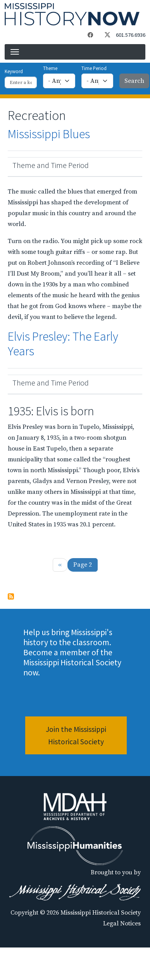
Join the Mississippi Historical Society (76, 735)
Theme (50, 68)
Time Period (94, 68)
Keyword (14, 71)
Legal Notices (122, 923)
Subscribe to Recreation (11, 596)
